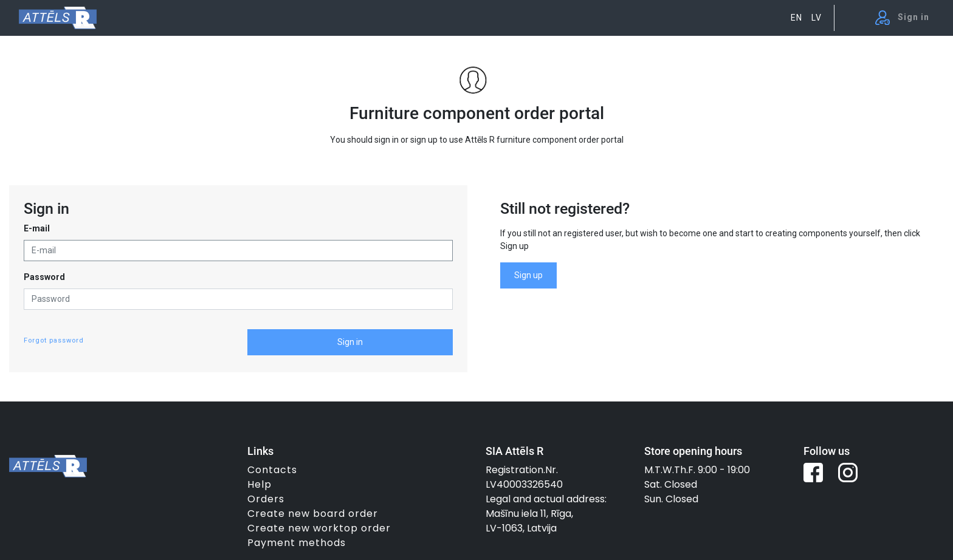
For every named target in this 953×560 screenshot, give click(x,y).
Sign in (350, 342)
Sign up (528, 275)
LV (817, 18)
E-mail (37, 228)
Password (44, 277)
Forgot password (54, 340)
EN (796, 18)
